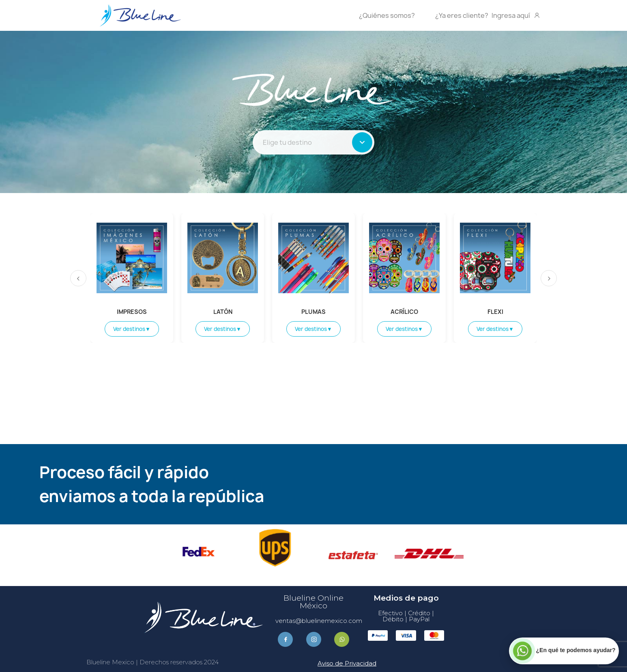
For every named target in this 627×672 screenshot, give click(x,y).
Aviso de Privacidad (347, 663)
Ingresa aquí (488, 15)
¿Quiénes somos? (387, 15)
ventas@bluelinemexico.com (319, 621)
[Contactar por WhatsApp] (564, 651)
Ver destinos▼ (132, 329)
